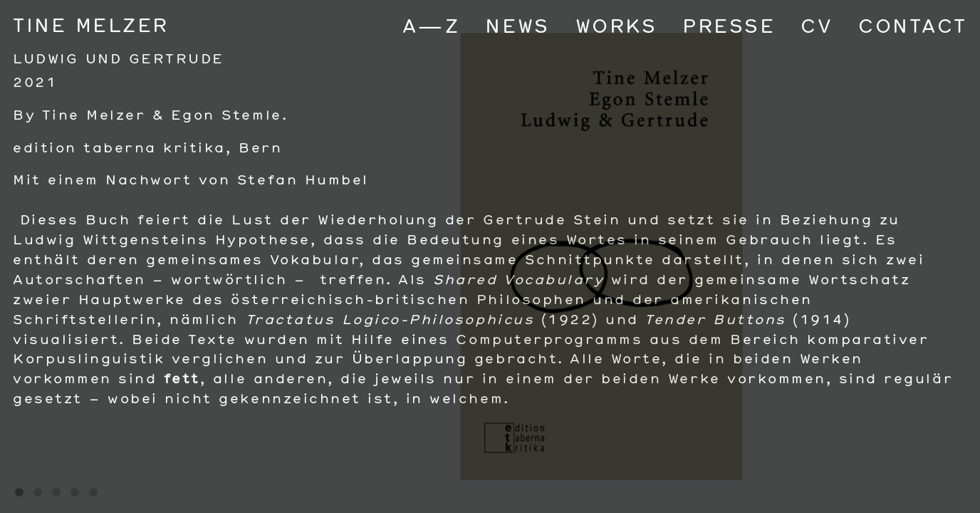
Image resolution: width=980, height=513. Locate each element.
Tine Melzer (91, 25)
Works (616, 26)
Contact (913, 26)
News (517, 26)
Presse (729, 26)
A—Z (431, 26)
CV (817, 26)
